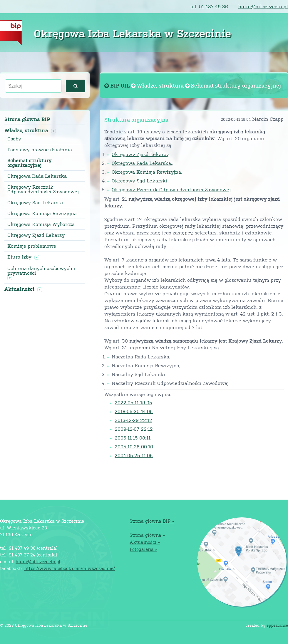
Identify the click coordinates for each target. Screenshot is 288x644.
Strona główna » (147, 535)
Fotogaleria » (143, 549)
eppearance (277, 625)
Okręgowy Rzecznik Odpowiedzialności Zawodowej (43, 189)
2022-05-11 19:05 (133, 402)
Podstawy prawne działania (40, 150)
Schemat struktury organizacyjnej (29, 163)
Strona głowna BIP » (152, 521)
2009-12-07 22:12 (134, 429)
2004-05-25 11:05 (134, 455)
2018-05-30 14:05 (134, 411)
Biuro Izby (19, 257)
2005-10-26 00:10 (134, 446)
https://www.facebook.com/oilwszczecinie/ (70, 568)
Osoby (14, 139)
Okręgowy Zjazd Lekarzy (36, 235)
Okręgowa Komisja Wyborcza (41, 224)
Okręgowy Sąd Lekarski (35, 202)
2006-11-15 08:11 (133, 438)
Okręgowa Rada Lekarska (37, 176)
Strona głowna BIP (27, 119)
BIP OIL (118, 85)
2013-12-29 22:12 (133, 420)
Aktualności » (145, 542)
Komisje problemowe (32, 246)
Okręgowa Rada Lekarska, (142, 163)
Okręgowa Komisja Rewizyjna (42, 213)
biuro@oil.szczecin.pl (263, 6)
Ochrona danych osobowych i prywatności (41, 271)
